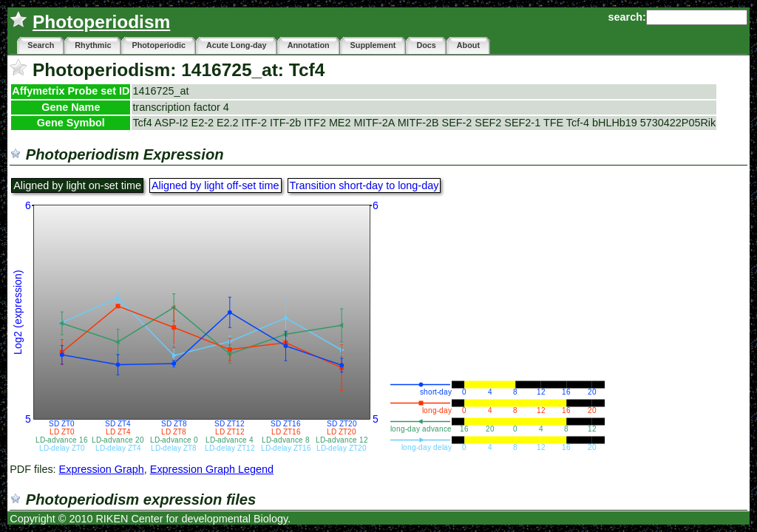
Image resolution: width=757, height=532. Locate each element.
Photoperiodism (101, 22)
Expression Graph (102, 469)
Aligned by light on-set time (77, 185)
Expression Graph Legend (212, 469)
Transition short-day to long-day (364, 185)
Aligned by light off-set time (215, 185)
